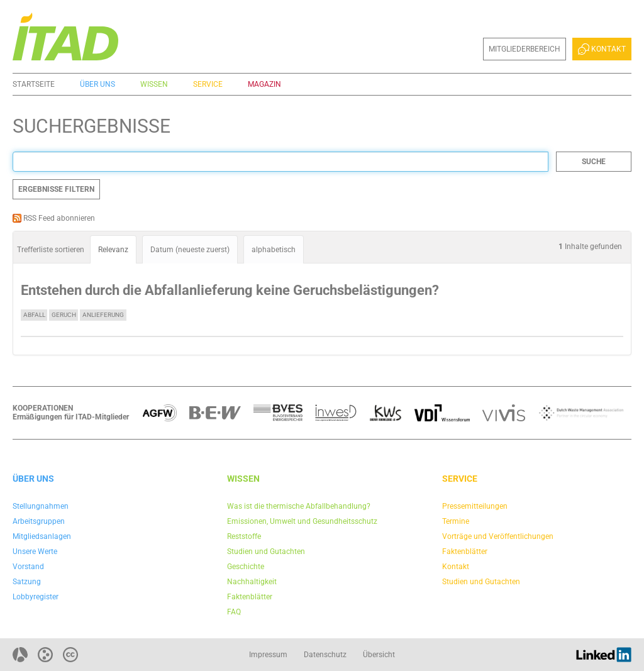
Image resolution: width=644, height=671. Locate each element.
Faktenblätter (250, 597)
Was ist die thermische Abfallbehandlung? (299, 506)
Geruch (64, 315)
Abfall (34, 315)
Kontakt (602, 49)
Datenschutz (325, 655)
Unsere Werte (35, 552)
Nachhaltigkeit (252, 582)
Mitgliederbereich (525, 49)
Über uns (97, 84)
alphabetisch (274, 250)
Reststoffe (244, 536)
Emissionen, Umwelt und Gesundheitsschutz (302, 521)
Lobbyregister (36, 597)
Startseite (34, 84)
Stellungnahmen (41, 506)
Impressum (268, 655)
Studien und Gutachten (266, 552)
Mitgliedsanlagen (42, 536)
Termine (456, 521)
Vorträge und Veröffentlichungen (498, 536)
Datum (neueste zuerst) (190, 250)
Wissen (154, 84)
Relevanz (113, 250)
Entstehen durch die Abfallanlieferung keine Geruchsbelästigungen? (230, 290)
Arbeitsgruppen (39, 521)
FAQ (234, 612)
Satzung (27, 582)
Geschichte (246, 567)
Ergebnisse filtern (56, 189)
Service (208, 84)
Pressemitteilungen (475, 506)
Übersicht (379, 655)
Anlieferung (103, 315)
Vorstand (28, 567)
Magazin (264, 84)
